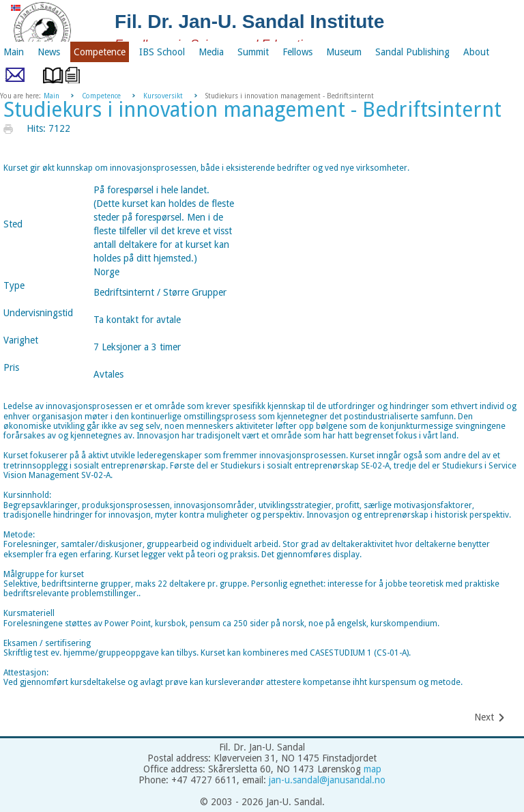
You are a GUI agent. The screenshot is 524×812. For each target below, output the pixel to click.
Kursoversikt (163, 96)
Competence (101, 96)
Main (52, 96)
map (373, 769)
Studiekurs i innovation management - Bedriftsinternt (252, 110)
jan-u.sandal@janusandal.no (327, 780)
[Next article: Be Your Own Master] (490, 717)
